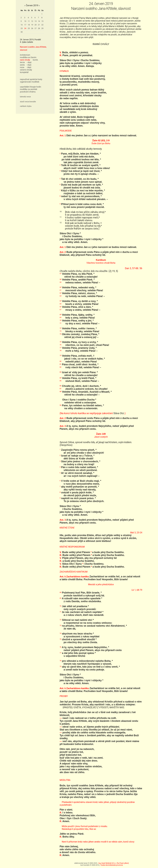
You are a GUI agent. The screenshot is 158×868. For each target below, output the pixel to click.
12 (32, 21)
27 (36, 28)
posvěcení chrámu (28, 92)
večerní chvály (26, 70)
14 (39, 21)
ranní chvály (25, 60)
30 (22, 32)
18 (29, 25)
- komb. (35, 60)
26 (32, 28)
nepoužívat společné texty (31, 79)
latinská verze (25, 97)
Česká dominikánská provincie (112, 865)
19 (32, 25)
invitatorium (25, 55)
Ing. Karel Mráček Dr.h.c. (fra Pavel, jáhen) (114, 863)
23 (22, 28)
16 (22, 25)
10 (25, 21)
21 (39, 25)
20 (36, 25)
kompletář (24, 72)
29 (42, 28)
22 (42, 25)
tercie (22, 62)
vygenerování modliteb (30, 82)
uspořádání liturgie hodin (31, 87)
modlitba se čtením (28, 57)
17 (25, 25)
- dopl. (29, 62)
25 (29, 28)
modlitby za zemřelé (29, 89)
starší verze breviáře (28, 102)
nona (22, 67)
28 (39, 28)
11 (29, 21)
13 (36, 21)
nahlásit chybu (26, 106)
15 (42, 21)
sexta (22, 65)
